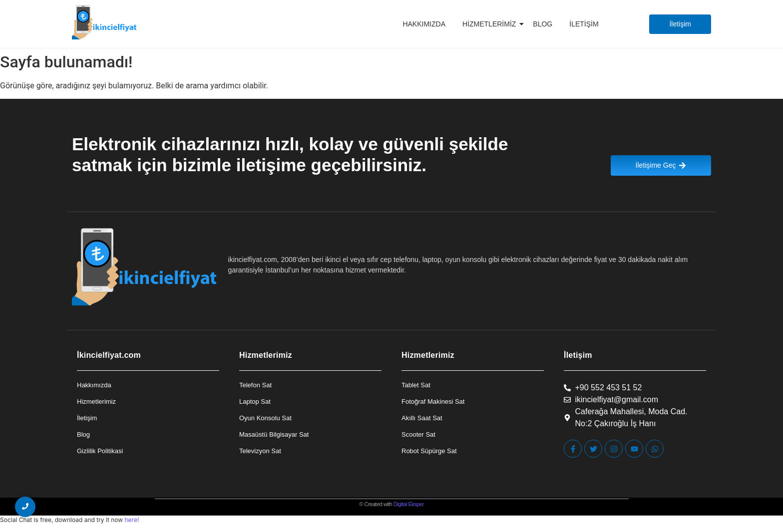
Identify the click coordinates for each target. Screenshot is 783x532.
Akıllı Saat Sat (422, 418)
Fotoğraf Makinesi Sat (433, 401)
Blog (543, 24)
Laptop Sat (255, 401)
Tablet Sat (416, 385)
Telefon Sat (255, 385)
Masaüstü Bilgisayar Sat (274, 434)
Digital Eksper (409, 504)
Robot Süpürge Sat (429, 451)
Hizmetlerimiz (491, 24)
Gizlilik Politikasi (100, 451)
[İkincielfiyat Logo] (105, 22)
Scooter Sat (418, 434)
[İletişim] (680, 24)
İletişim (584, 24)
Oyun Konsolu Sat (265, 418)
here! (132, 520)
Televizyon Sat (260, 451)
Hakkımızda (424, 24)
